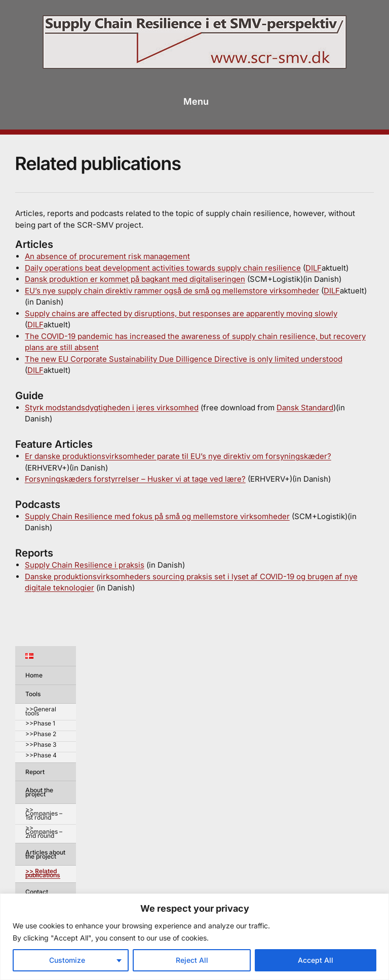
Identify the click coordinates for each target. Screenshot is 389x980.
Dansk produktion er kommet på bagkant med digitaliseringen (135, 279)
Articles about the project (45, 854)
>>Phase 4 (41, 756)
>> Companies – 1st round (44, 814)
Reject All (192, 960)
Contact (37, 892)
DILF (314, 268)
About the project (39, 792)
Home (34, 675)
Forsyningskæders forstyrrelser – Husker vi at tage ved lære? (135, 479)
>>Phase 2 (41, 734)
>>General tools (41, 712)
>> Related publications (43, 874)
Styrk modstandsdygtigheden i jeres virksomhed (112, 408)
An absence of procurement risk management (107, 256)
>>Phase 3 (41, 745)
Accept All (316, 960)
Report (35, 772)
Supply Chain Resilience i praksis (85, 565)
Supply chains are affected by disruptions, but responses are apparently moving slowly (181, 313)
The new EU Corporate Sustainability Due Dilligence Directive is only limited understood (184, 359)
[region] (194, 937)
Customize (67, 960)
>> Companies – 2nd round (44, 832)
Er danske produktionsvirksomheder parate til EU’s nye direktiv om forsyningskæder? (178, 456)
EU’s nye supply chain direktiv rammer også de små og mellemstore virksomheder (172, 291)
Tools (33, 694)
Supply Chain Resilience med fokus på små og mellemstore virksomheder (157, 516)
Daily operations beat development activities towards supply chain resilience (163, 268)
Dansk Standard (305, 408)
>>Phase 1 (40, 724)
